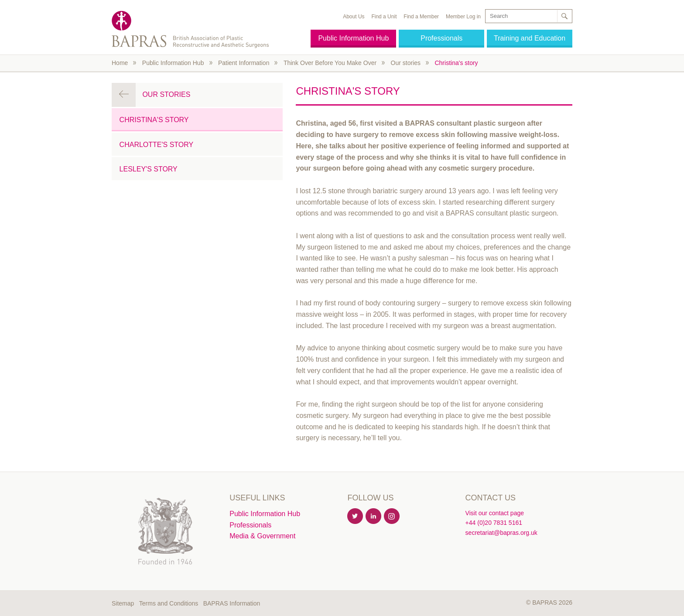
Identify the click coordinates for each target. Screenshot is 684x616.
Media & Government (262, 536)
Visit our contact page (495, 513)
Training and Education (530, 38)
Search (564, 16)
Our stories (406, 63)
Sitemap (123, 603)
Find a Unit (384, 17)
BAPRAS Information (232, 603)
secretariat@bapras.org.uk (501, 533)
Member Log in (463, 17)
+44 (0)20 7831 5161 (494, 523)
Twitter (356, 517)
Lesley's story (149, 169)
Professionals (441, 38)
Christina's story (456, 63)
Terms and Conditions (169, 603)
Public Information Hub (353, 38)
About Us (354, 17)
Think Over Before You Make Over (330, 63)
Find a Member (421, 17)
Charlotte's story (157, 145)
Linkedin (374, 517)
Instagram (392, 517)
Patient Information (244, 63)
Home (120, 63)
